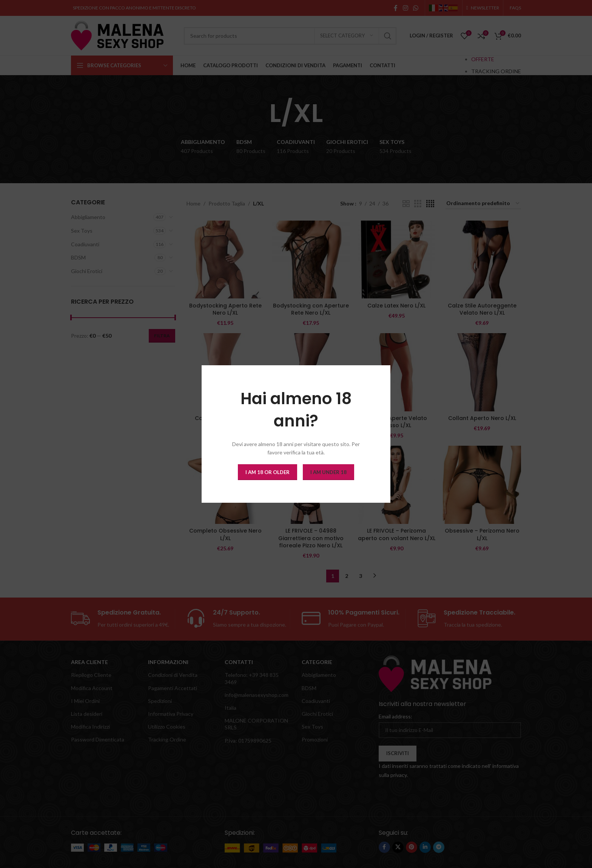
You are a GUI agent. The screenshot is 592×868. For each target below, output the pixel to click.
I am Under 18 (328, 472)
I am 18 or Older (267, 472)
